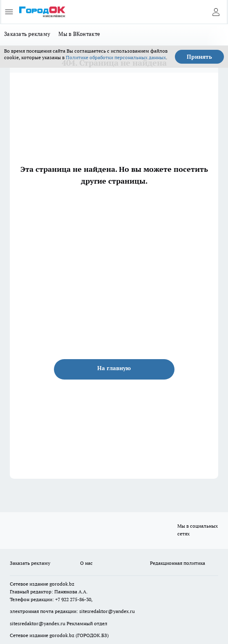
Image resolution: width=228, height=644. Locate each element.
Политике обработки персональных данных (116, 57)
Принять (199, 57)
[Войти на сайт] (216, 12)
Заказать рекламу (27, 34)
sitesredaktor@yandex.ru (107, 611)
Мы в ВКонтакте (79, 34)
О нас (86, 563)
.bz (71, 584)
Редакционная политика (178, 563)
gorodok (59, 584)
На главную (114, 368)
